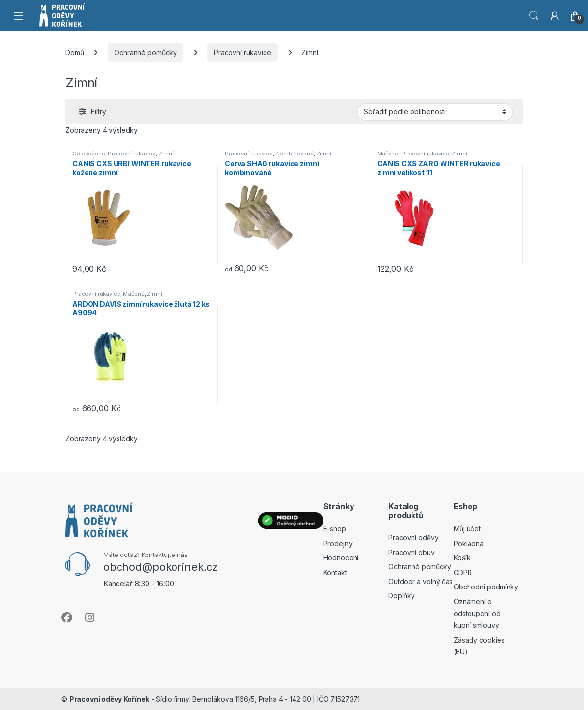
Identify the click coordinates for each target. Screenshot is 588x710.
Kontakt (335, 572)
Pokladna (469, 543)
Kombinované (294, 154)
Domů (74, 52)
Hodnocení (341, 558)
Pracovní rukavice (243, 52)
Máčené (388, 154)
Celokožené (89, 154)
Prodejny (338, 543)
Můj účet (467, 529)
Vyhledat (534, 16)
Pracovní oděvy (413, 538)
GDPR (463, 572)
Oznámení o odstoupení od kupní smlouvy (477, 613)
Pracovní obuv (412, 552)
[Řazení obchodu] (435, 112)
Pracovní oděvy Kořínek (109, 699)
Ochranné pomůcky (146, 52)
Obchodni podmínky (486, 587)
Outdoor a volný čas (421, 581)
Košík (462, 558)
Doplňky (402, 596)
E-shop (335, 529)
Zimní (166, 154)
